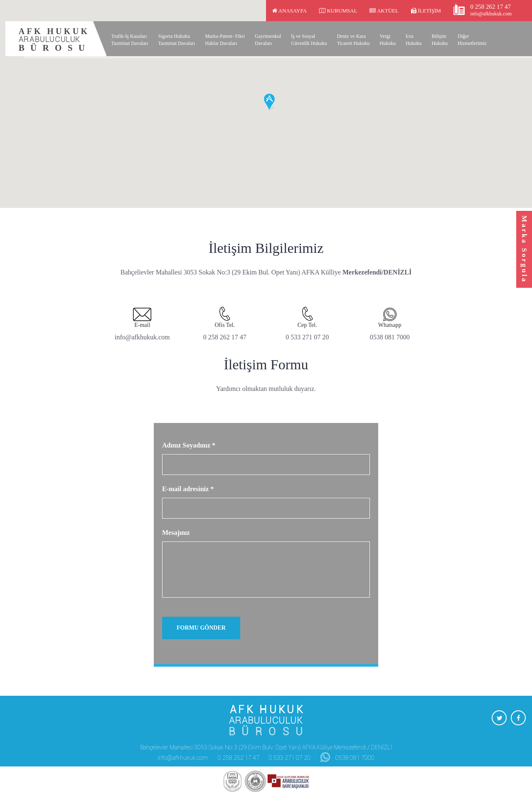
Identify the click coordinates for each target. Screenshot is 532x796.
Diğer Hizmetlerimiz (472, 40)
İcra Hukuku (414, 40)
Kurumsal (338, 11)
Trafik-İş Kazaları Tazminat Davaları (130, 40)
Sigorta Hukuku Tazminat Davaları (177, 40)
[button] (269, 102)
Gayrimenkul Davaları (268, 40)
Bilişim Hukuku (440, 40)
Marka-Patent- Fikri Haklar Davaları (225, 40)
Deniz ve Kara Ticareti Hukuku (353, 40)
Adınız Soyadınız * (189, 445)
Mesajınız (176, 533)
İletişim (426, 11)
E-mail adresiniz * (188, 489)
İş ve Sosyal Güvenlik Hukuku (309, 40)
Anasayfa (289, 11)
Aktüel (384, 11)
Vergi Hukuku (388, 40)
